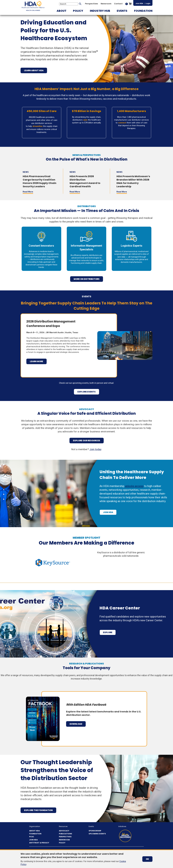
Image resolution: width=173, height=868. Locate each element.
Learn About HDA (34, 70)
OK (147, 859)
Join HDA (139, 4)
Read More (28, 192)
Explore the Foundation (38, 810)
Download (76, 724)
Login (148, 4)
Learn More (36, 361)
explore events (86, 392)
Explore (108, 632)
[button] (61, 11)
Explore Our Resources (87, 441)
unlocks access (134, 486)
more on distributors (87, 279)
